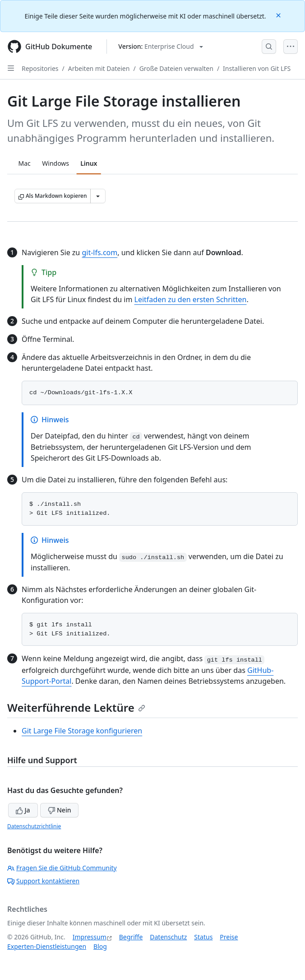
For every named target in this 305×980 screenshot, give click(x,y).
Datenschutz (168, 937)
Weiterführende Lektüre (76, 707)
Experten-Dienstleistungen (47, 946)
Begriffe (131, 937)
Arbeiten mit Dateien (99, 68)
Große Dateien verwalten (176, 68)
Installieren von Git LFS (257, 68)
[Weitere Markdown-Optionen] (98, 196)
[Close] (279, 15)
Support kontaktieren (43, 881)
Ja (23, 810)
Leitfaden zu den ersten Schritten (191, 299)
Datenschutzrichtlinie (34, 826)
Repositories (40, 68)
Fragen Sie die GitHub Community (62, 868)
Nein (59, 810)
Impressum (90, 937)
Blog (100, 946)
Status (203, 937)
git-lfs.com (99, 252)
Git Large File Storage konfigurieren (82, 731)
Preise (229, 937)
